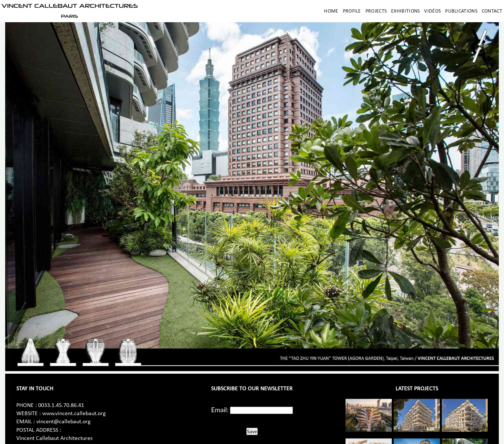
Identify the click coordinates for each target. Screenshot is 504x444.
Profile (352, 11)
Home (331, 11)
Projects (376, 11)
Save (252, 431)
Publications (461, 11)
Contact (492, 11)
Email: (220, 410)
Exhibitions (405, 11)
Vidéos (432, 11)
